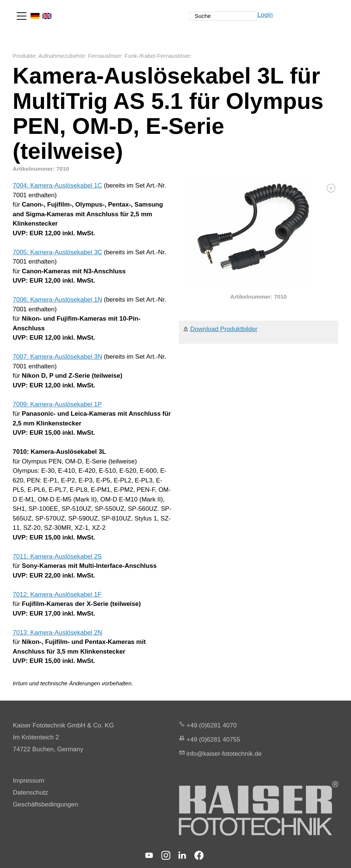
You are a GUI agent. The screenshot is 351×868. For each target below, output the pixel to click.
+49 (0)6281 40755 (214, 740)
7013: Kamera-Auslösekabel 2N (57, 633)
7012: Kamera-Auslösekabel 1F (57, 595)
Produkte (24, 56)
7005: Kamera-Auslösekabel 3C (57, 252)
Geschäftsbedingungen (46, 804)
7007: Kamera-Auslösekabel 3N (57, 357)
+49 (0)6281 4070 (212, 725)
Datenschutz (31, 792)
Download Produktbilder (224, 329)
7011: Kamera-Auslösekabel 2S (57, 556)
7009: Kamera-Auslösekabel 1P (57, 404)
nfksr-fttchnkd (224, 754)
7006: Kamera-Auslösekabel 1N (57, 300)
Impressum (29, 781)
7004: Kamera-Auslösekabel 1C (57, 185)
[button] (22, 16)
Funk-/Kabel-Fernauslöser (157, 56)
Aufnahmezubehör (62, 56)
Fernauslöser (105, 56)
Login (265, 15)
